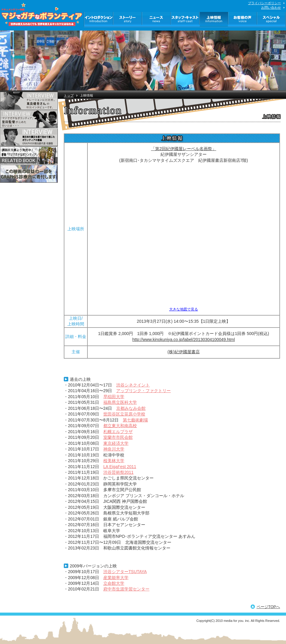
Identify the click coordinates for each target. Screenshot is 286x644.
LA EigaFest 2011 (120, 467)
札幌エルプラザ (118, 432)
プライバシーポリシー (264, 3)
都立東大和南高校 (120, 426)
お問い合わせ (271, 7)
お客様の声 (243, 20)
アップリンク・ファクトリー (143, 391)
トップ (69, 95)
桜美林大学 (114, 461)
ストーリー (128, 20)
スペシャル (272, 20)
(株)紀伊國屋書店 (183, 352)
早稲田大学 (114, 397)
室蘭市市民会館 (118, 437)
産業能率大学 (116, 578)
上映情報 (214, 20)
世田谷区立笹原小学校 (124, 414)
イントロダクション (99, 20)
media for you (233, 621)
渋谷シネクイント (133, 385)
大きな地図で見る (184, 309)
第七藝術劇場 (135, 420)
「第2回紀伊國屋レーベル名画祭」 (184, 149)
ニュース (157, 20)
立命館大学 (114, 583)
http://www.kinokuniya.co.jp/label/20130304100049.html (184, 339)
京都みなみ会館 (131, 408)
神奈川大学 (114, 449)
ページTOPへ (268, 607)
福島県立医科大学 (120, 402)
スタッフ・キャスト (185, 20)
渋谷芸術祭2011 (118, 472)
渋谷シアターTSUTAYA (125, 572)
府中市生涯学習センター (126, 589)
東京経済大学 (116, 443)
